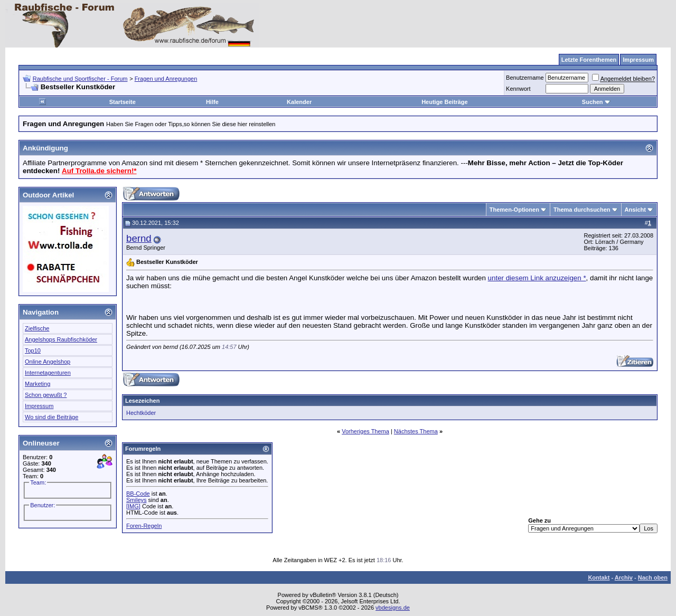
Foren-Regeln (144, 526)
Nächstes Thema (416, 431)
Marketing (37, 384)
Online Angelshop (48, 362)
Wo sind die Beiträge (51, 417)
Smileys (137, 500)
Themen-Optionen (514, 210)
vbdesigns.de (393, 608)
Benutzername (525, 78)
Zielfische (37, 328)
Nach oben (653, 577)
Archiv (624, 577)
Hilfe (212, 102)
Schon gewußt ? (46, 395)
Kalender (299, 102)
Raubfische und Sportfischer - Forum (80, 79)
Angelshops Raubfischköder (61, 339)
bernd (139, 238)
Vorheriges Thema (365, 431)
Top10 (33, 350)
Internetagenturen (48, 373)
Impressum (39, 406)
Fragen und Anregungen (166, 79)
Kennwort (518, 89)
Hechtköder (141, 413)
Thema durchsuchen (582, 210)
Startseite (123, 102)
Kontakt (599, 577)
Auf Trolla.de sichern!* (99, 171)
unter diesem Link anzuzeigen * (537, 278)
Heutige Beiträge (444, 102)
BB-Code (138, 494)
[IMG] (133, 506)
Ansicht (635, 210)
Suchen (596, 102)
